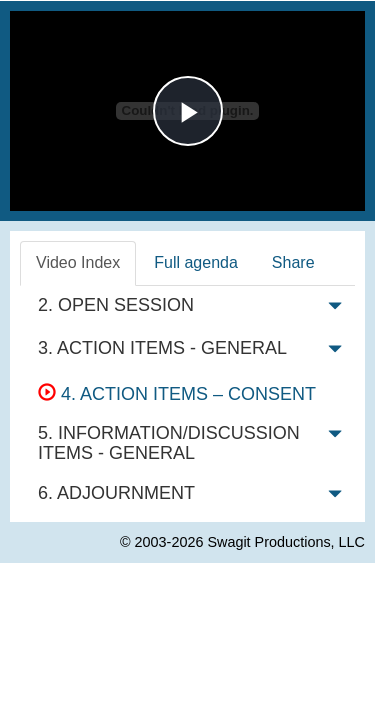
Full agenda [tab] (196, 262)
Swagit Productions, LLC (286, 542)
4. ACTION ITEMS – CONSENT (177, 394)
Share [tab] (293, 262)
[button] (335, 310)
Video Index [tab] (78, 262)
